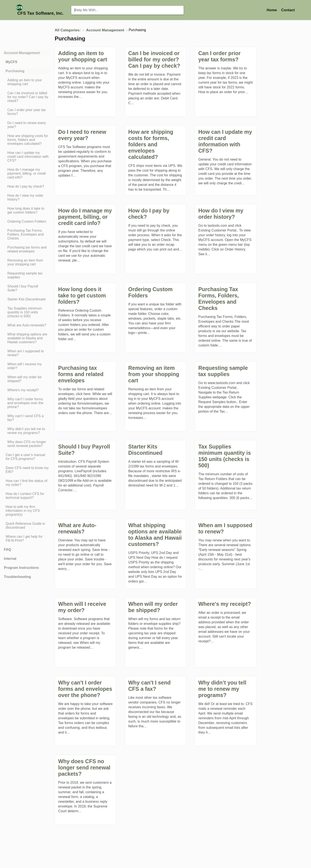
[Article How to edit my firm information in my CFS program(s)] (26, 511)
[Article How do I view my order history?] (26, 198)
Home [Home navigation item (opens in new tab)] (272, 10)
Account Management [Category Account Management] (22, 53)
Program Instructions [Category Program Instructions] (21, 568)
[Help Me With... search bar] (127, 10)
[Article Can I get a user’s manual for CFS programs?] (26, 457)
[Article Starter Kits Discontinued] (26, 299)
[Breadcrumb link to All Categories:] (68, 30)
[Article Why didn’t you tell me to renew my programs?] (26, 431)
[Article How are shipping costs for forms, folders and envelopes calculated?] (26, 140)
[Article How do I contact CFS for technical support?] (26, 496)
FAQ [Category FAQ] (7, 550)
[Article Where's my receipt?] (26, 390)
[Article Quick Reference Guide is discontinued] (26, 526)
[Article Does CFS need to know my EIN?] (26, 470)
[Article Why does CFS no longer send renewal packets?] (26, 444)
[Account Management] (106, 30)
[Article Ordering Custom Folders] (26, 222)
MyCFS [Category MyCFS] (11, 62)
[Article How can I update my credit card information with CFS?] (26, 157)
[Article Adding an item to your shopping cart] (26, 82)
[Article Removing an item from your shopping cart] (26, 262)
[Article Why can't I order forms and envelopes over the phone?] (26, 403)
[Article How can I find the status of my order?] (26, 483)
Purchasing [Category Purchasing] (15, 71)
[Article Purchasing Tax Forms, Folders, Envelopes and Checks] (26, 235)
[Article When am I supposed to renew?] (26, 353)
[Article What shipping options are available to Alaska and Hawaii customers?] (26, 338)
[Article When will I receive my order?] (26, 366)
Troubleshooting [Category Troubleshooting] (17, 577)
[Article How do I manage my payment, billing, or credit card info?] (26, 174)
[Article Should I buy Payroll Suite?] (26, 288)
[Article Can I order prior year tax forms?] (26, 112)
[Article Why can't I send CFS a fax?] (26, 418)
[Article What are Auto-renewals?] (26, 325)
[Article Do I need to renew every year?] (26, 125)
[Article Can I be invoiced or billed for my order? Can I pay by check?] (26, 97)
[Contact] (288, 10)
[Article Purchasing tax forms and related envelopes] (26, 249)
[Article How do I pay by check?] (26, 187)
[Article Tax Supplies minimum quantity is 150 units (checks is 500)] (26, 312)
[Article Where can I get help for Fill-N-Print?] (26, 539)
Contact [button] (288, 10)
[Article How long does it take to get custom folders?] (26, 211)
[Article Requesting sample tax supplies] (26, 275)
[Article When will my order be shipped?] (26, 379)
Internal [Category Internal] (10, 559)
